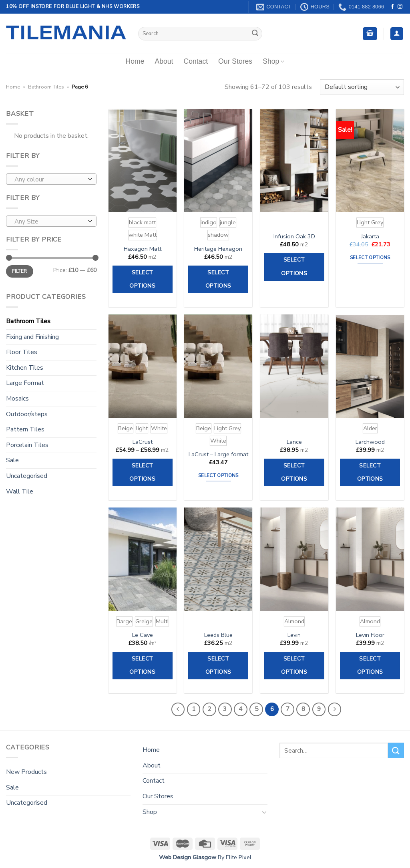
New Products (26, 772)
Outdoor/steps (27, 414)
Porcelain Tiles (27, 445)
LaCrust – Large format (218, 454)
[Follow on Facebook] (392, 7)
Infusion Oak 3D (294, 237)
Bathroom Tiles (46, 87)
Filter (19, 271)
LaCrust (143, 442)
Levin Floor (370, 635)
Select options (142, 279)
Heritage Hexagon (218, 249)
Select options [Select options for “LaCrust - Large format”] (218, 475)
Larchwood (370, 442)
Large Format (25, 383)
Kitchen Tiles (25, 368)
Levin (294, 635)
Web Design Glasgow (188, 857)
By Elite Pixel (234, 857)
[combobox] (51, 179)
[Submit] (255, 34)
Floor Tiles (22, 352)
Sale (12, 460)
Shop (273, 61)
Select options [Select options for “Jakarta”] (370, 258)
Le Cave (143, 635)
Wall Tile (20, 491)
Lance (294, 442)
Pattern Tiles (25, 429)
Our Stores (235, 61)
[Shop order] (362, 87)
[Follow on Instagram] (400, 7)
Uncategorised (27, 476)
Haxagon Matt (143, 249)
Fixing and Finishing (32, 337)
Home (135, 61)
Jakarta (370, 237)
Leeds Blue (218, 635)
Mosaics (17, 399)
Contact (196, 61)
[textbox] (49, 179)
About (164, 61)
